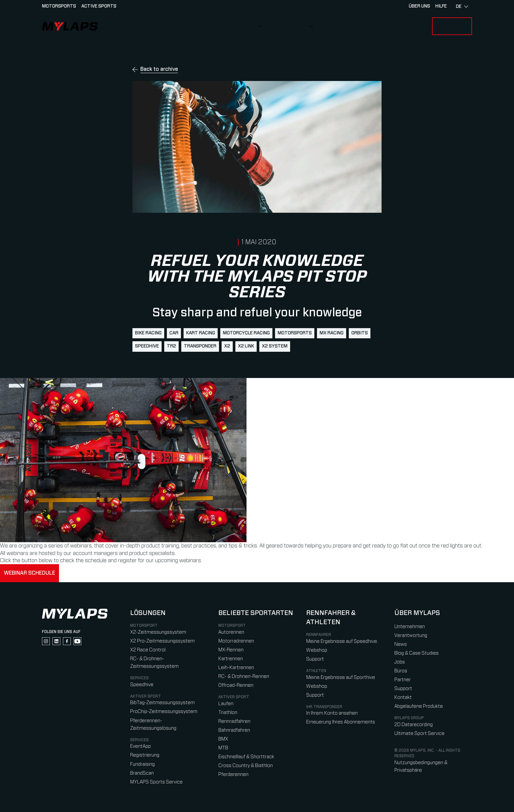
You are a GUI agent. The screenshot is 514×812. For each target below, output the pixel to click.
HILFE (441, 6)
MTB (223, 748)
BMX (223, 739)
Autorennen (231, 632)
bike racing (148, 333)
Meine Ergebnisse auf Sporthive (341, 677)
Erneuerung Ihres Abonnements (341, 722)
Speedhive (147, 346)
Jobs (400, 662)
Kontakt (403, 697)
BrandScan (142, 773)
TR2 (171, 346)
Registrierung (145, 755)
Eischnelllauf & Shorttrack (246, 757)
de (462, 7)
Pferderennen (233, 774)
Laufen (226, 704)
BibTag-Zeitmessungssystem (162, 703)
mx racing (332, 333)
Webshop (317, 650)
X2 (227, 346)
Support (315, 659)
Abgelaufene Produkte (419, 706)
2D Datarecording (414, 725)
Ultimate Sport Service (419, 733)
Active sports (99, 6)
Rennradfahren (234, 721)
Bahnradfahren (234, 730)
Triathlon (228, 713)
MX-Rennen (231, 650)
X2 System (275, 346)
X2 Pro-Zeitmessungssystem (162, 641)
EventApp (140, 746)
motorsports (295, 333)
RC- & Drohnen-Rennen (244, 676)
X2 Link (246, 346)
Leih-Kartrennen (236, 668)
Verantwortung (411, 635)
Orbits (360, 333)
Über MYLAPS (287, 26)
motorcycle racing (246, 333)
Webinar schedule (30, 573)
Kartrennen (231, 659)
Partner (403, 680)
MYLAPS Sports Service (156, 782)
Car (174, 333)
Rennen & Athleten (227, 26)
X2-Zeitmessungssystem (158, 632)
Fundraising (142, 764)
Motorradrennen (236, 641)
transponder (200, 346)
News (401, 644)
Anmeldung (452, 26)
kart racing (201, 333)
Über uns (419, 6)
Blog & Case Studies (416, 653)
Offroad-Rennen (236, 685)
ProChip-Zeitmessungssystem (164, 712)
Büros (401, 671)
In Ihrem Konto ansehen (332, 713)
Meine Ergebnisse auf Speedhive (342, 641)
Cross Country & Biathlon (246, 766)
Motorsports (59, 6)
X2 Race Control (148, 650)
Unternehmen (410, 627)
